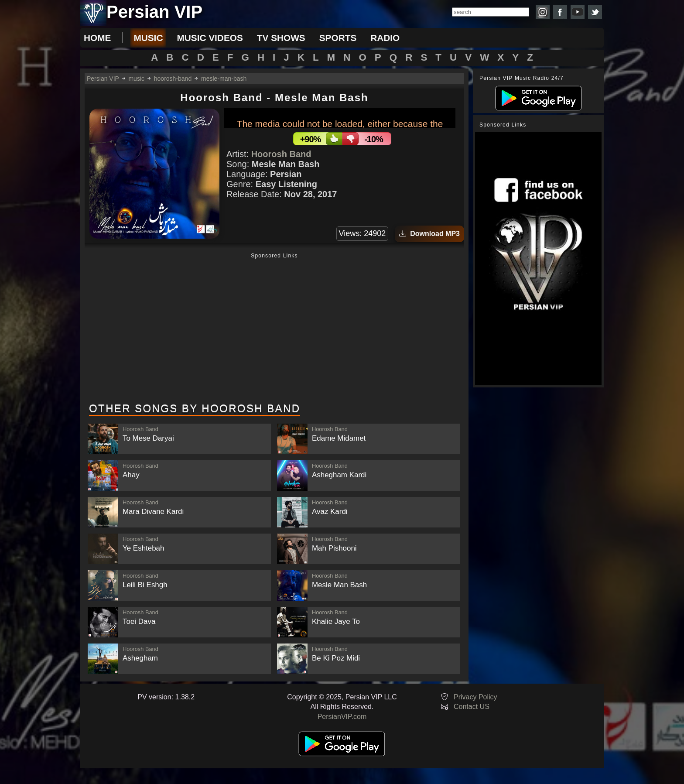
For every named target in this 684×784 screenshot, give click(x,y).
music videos (210, 38)
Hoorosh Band (281, 154)
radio (385, 38)
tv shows (281, 38)
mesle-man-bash (224, 79)
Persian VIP (103, 79)
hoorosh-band (173, 79)
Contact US (472, 707)
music (148, 38)
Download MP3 (429, 234)
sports (338, 38)
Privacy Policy (475, 697)
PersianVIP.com (342, 717)
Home (97, 38)
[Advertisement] (274, 329)
